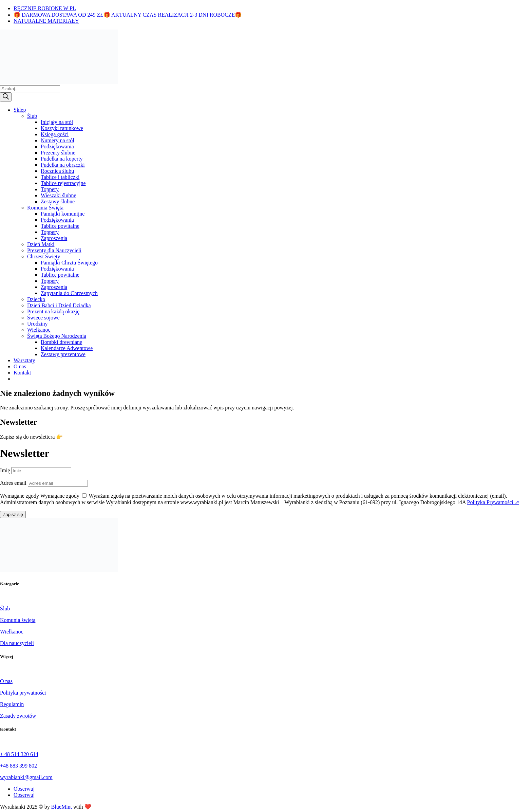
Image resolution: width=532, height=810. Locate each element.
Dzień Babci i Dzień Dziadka (59, 305)
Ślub (32, 116)
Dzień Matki (41, 244)
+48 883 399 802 (18, 766)
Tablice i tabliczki (60, 177)
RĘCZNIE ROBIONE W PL (45, 8)
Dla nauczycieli (17, 643)
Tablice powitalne (60, 226)
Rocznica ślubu (57, 171)
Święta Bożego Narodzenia (57, 336)
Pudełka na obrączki (63, 165)
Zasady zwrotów (18, 716)
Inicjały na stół (57, 122)
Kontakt (22, 373)
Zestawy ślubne (58, 201)
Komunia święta (18, 620)
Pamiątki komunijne (63, 214)
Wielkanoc (39, 330)
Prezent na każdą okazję (53, 311)
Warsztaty (24, 360)
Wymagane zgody (20, 496)
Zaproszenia (54, 238)
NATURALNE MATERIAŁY (46, 21)
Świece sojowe (43, 318)
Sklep (20, 110)
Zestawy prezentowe (63, 354)
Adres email (13, 483)
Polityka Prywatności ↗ (493, 502)
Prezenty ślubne (58, 153)
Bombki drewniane (61, 342)
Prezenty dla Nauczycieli (54, 250)
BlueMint (62, 807)
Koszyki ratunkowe (62, 128)
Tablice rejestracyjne (63, 183)
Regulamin (12, 704)
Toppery (50, 189)
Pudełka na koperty (62, 159)
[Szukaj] (6, 97)
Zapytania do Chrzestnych (69, 293)
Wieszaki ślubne (59, 195)
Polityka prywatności (23, 693)
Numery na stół (58, 140)
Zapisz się (13, 514)
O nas (20, 366)
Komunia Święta (45, 208)
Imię (5, 470)
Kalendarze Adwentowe (67, 348)
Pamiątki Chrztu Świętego (69, 263)
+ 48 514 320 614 (19, 754)
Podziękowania (57, 146)
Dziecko (36, 299)
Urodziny (37, 324)
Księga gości (55, 134)
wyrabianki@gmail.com (26, 777)
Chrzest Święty (44, 256)
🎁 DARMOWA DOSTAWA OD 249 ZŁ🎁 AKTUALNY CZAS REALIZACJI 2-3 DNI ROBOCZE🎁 (128, 15)
